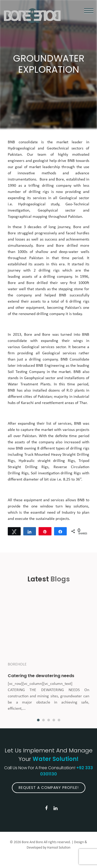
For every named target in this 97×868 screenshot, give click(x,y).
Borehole (17, 664)
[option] (48, 656)
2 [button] (43, 720)
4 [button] (54, 720)
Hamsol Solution (59, 848)
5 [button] (59, 720)
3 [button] (49, 720)
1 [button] (38, 720)
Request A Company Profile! (49, 788)
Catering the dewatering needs (41, 676)
